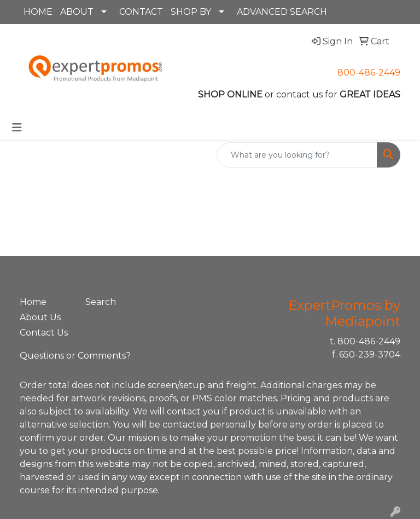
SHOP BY (191, 12)
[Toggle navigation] (17, 128)
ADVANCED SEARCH (282, 12)
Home (33, 302)
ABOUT (77, 12)
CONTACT (141, 12)
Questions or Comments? (75, 356)
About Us (40, 317)
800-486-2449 (369, 73)
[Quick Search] (297, 155)
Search (101, 302)
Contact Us (44, 333)
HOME (38, 12)
